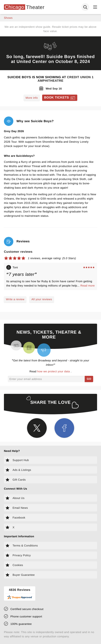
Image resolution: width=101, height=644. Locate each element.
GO (89, 379)
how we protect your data (54, 371)
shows (8, 18)
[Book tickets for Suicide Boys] (60, 98)
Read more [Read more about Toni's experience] (88, 286)
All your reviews (42, 299)
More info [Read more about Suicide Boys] (32, 98)
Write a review (15, 299)
